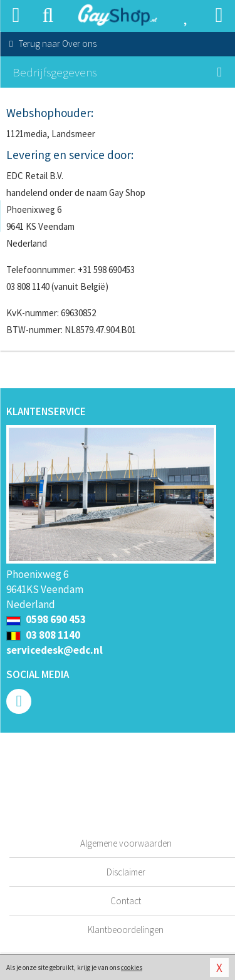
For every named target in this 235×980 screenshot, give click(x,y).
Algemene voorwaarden (126, 843)
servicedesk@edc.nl (55, 650)
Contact (126, 901)
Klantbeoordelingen (126, 930)
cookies (132, 967)
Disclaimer (126, 872)
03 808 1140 (43, 635)
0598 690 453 (46, 619)
